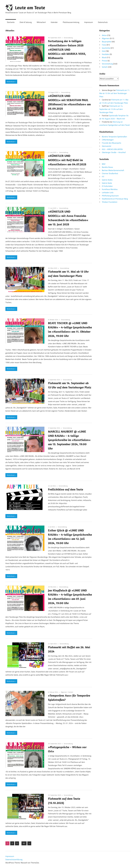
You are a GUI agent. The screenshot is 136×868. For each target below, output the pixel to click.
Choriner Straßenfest (110, 173)
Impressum (89, 22)
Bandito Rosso (107, 167)
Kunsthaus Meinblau (110, 189)
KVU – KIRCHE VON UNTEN (112, 149)
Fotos (104, 45)
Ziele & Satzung (26, 22)
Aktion (104, 35)
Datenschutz (103, 22)
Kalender (54, 22)
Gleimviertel (107, 146)
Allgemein (64, 692)
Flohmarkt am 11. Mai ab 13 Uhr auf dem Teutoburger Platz (115, 93)
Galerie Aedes (107, 180)
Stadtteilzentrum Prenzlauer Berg (115, 199)
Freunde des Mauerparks (112, 143)
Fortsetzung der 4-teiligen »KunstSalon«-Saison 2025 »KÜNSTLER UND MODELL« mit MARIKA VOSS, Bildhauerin (67, 49)
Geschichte (106, 48)
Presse (105, 61)
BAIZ (104, 164)
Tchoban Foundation (110, 202)
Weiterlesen (11, 82)
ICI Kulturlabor (107, 186)
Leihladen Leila (108, 192)
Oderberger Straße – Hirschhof (114, 152)
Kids (104, 51)
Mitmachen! (41, 22)
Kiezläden (106, 54)
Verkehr (71, 692)
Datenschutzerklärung (14, 859)
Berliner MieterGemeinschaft (113, 170)
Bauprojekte (107, 42)
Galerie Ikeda (107, 183)
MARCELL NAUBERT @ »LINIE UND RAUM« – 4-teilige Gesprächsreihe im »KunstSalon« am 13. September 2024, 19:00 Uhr (69, 440)
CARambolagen (108, 140)
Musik (104, 57)
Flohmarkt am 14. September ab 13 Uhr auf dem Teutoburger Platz (111, 109)
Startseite (11, 22)
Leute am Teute (30, 8)
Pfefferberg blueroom (110, 196)
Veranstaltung (68, 38)
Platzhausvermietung (71, 22)
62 (24, 843)
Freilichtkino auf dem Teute (66, 489)
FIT (103, 177)
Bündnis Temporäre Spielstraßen (114, 137)
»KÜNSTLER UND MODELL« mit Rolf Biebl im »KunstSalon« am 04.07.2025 (67, 160)
